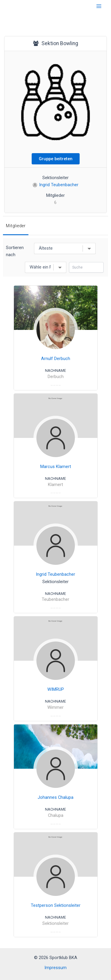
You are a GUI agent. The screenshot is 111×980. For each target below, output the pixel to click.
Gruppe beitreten (56, 159)
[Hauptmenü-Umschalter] (99, 6)
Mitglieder (16, 226)
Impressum (55, 968)
